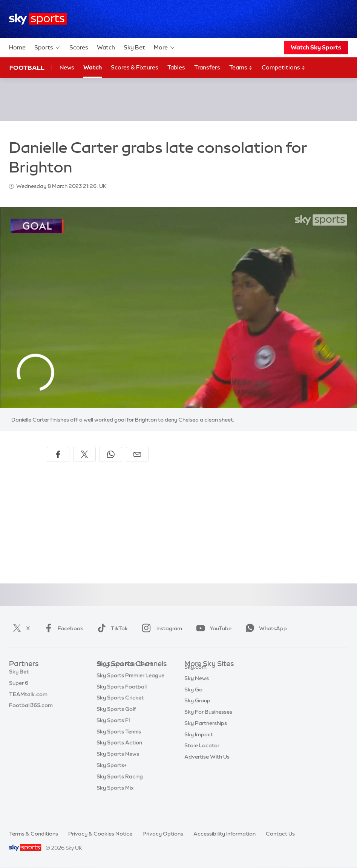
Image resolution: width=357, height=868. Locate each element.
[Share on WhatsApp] (111, 454)
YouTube (212, 628)
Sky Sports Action (119, 754)
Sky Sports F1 (113, 732)
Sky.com (195, 676)
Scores (79, 47)
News (67, 67)
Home (17, 47)
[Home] (38, 19)
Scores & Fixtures (135, 67)
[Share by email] (137, 454)
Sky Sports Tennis (119, 743)
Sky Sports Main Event (125, 676)
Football (27, 68)
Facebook (62, 628)
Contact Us (280, 834)
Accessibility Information (224, 834)
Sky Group (197, 709)
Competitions (283, 68)
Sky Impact (199, 743)
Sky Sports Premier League (130, 687)
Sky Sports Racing (120, 788)
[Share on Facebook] (58, 454)
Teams (241, 68)
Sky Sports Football (122, 698)
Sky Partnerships (206, 732)
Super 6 (19, 687)
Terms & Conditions (34, 834)
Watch (106, 47)
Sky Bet (134, 47)
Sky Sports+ (112, 777)
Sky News (197, 687)
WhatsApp (265, 628)
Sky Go (193, 698)
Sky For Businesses (208, 720)
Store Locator (202, 754)
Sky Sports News (118, 765)
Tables (176, 67)
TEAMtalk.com (28, 698)
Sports (47, 48)
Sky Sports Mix (115, 799)
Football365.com (31, 709)
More (165, 48)
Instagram (160, 628)
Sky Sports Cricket (120, 709)
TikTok (111, 628)
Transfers (207, 67)
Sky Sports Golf (116, 720)
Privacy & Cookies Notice (100, 834)
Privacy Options (163, 834)
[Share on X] (84, 454)
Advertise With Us (207, 765)
